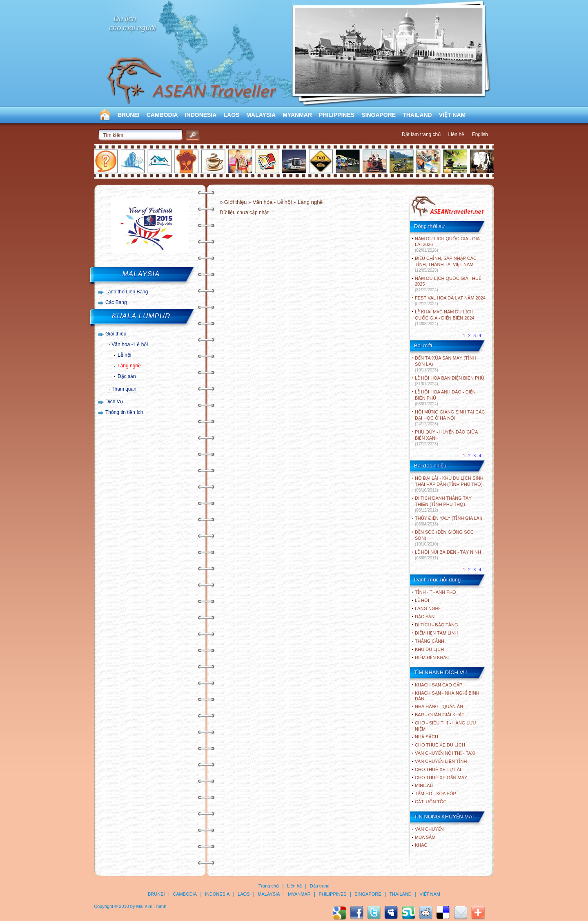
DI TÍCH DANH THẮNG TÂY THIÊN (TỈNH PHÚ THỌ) (443, 504)
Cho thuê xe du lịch (440, 745)
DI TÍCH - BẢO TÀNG (437, 625)
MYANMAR (297, 115)
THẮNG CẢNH (430, 641)
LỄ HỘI (422, 600)
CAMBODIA (162, 115)
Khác (421, 845)
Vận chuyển (429, 829)
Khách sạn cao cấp (439, 685)
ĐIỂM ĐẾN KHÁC (432, 657)
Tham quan (124, 389)
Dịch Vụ (114, 402)
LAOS (231, 115)
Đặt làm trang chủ (421, 134)
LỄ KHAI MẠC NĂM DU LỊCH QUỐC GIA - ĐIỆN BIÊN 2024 (445, 318)
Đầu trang (320, 886)
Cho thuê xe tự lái (438, 769)
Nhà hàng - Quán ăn (439, 706)
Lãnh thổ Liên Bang (127, 292)
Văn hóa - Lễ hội (130, 344)
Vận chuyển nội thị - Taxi (445, 753)
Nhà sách (427, 737)
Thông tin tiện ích (124, 412)
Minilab (424, 785)
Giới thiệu (116, 334)
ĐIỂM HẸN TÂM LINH (436, 633)
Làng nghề (129, 366)
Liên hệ (457, 134)
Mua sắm (425, 837)
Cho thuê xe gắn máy (441, 778)
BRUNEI (129, 115)
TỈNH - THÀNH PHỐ (435, 592)
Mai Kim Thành (151, 906)
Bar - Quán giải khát (440, 715)
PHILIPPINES (337, 115)
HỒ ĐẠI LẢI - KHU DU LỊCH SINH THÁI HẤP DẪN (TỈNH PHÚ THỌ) (449, 484)
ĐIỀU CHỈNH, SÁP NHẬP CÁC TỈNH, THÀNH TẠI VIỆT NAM (446, 264)
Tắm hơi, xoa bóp (435, 794)
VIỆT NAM (452, 115)
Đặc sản (127, 376)
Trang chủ (269, 886)
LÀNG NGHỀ (428, 608)
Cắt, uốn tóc (431, 802)
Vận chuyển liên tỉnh (441, 761)
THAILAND (417, 115)
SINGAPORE (379, 115)
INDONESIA (201, 115)
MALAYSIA (261, 115)
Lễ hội (124, 355)
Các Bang (116, 302)
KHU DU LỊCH (429, 649)
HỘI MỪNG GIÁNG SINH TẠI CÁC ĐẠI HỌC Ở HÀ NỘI (450, 418)
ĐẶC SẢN (425, 617)
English (480, 134)
